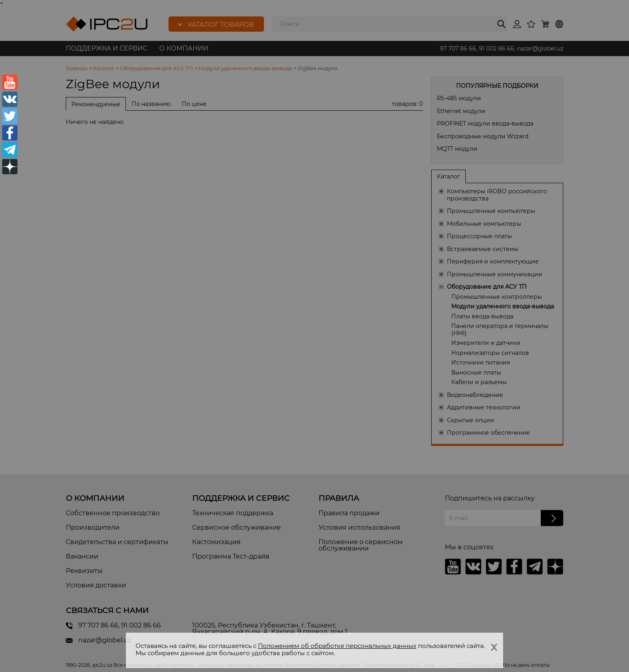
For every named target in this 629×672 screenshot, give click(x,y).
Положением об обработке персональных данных (337, 646)
